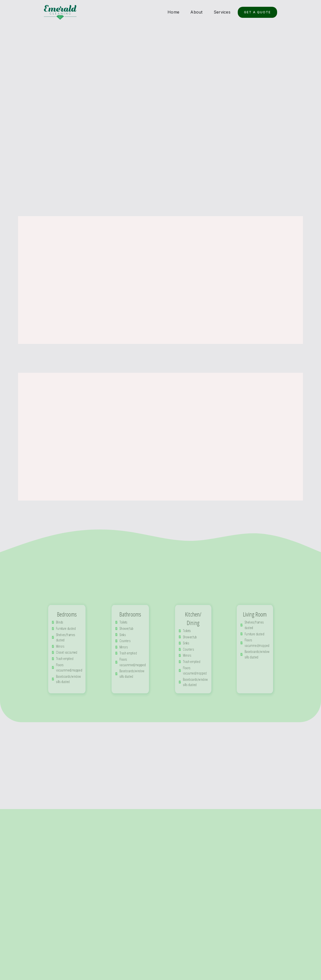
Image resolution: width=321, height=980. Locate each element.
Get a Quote (257, 12)
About (196, 12)
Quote (284, 951)
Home (173, 12)
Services (222, 12)
